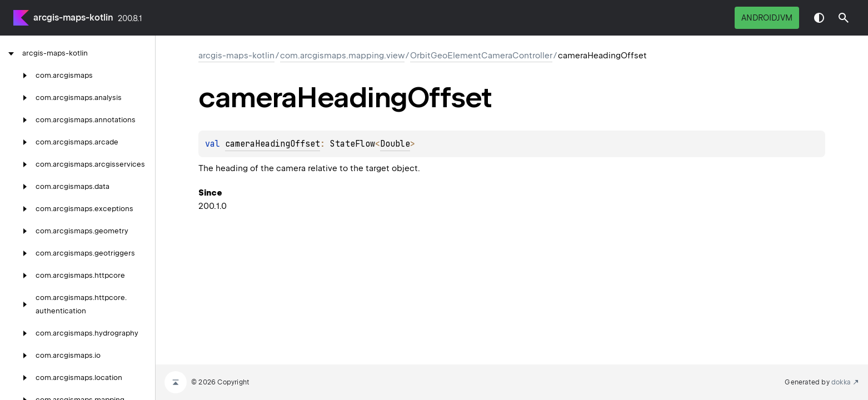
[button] (844, 18)
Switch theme (819, 18)
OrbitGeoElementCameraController (481, 56)
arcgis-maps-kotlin (73, 17)
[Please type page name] (844, 18)
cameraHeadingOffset (273, 144)
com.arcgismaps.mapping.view (342, 56)
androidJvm (767, 18)
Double (395, 144)
